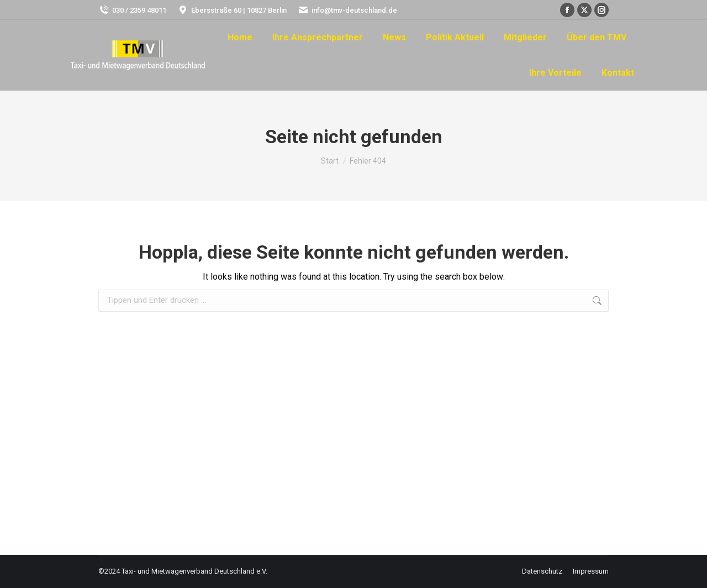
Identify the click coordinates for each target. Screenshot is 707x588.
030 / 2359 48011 (132, 10)
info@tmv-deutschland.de (347, 10)
